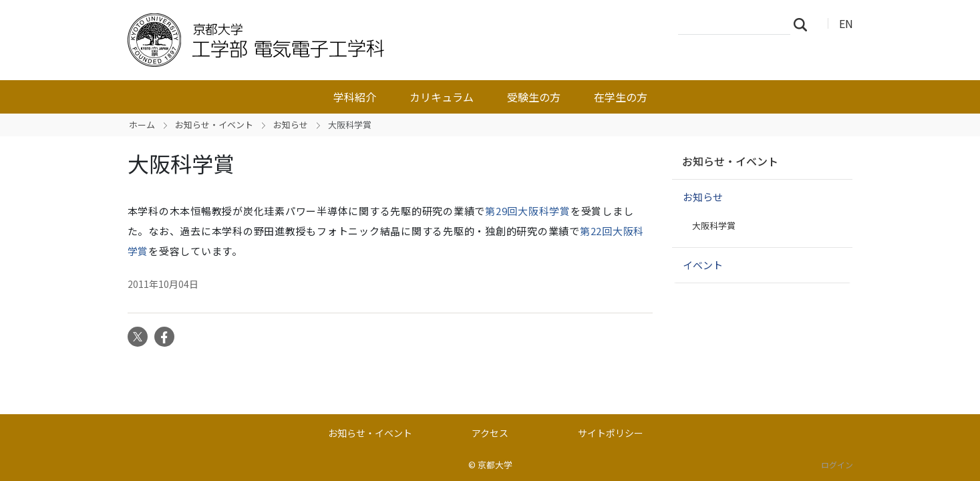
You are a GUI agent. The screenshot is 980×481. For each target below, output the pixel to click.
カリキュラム (442, 97)
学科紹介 (355, 97)
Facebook (164, 337)
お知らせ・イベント (214, 125)
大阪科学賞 (714, 225)
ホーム (142, 125)
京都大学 (495, 465)
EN (846, 23)
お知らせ (291, 125)
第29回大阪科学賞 (528, 211)
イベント (703, 265)
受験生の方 (534, 97)
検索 (804, 24)
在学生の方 (621, 97)
